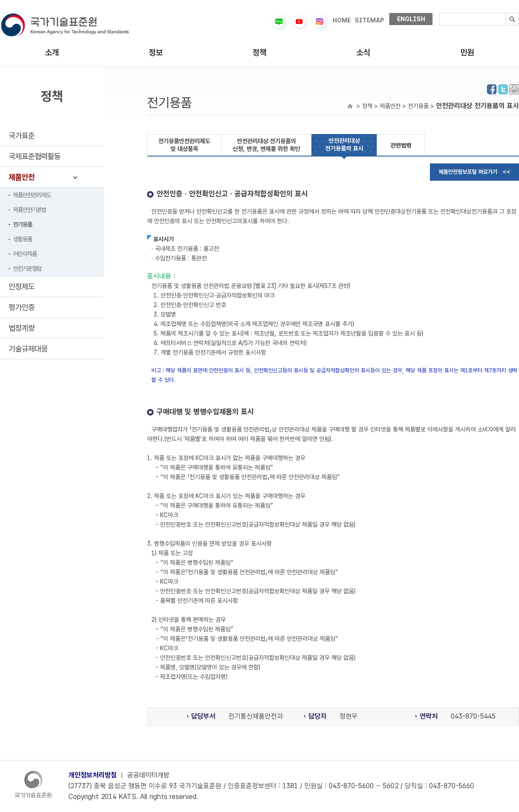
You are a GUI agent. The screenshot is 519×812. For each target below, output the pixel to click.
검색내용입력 (439, 13)
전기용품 (22, 224)
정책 (259, 53)
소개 (52, 53)
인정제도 (22, 286)
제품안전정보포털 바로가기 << (474, 172)
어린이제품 (25, 254)
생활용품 (22, 239)
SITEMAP (369, 20)
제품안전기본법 (30, 210)
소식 (363, 53)
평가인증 (22, 307)
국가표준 (22, 136)
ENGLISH (411, 19)
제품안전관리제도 (32, 195)
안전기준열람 (27, 269)
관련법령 (401, 145)
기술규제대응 (28, 349)
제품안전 (22, 177)
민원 (467, 53)
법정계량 (22, 328)
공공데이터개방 (148, 775)
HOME (342, 20)
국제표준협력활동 (35, 156)
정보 (156, 53)
